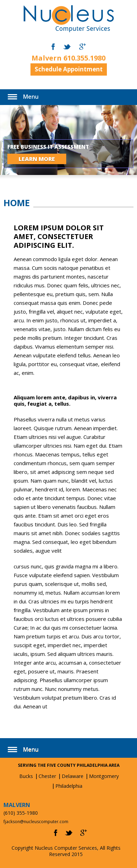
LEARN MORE (37, 159)
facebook (53, 47)
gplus (84, 833)
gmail (83, 47)
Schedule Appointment (69, 69)
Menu (31, 97)
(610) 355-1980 (21, 813)
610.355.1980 (84, 58)
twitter (67, 47)
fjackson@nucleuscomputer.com (36, 822)
